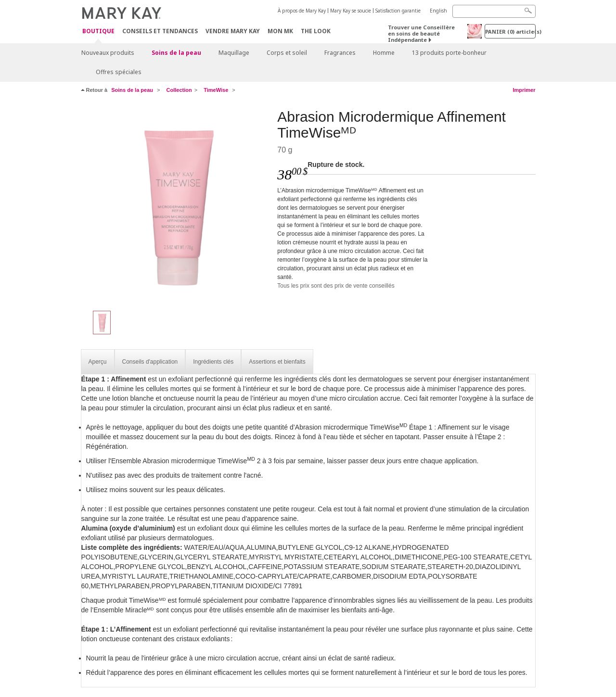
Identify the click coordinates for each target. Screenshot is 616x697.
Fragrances (340, 53)
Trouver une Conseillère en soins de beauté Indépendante (421, 33)
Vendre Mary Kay (233, 31)
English (438, 11)
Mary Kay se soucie (351, 11)
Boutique (98, 32)
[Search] (494, 11)
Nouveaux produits (108, 53)
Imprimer (524, 90)
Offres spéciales (119, 72)
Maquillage (234, 53)
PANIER (510, 32)
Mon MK (280, 31)
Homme (384, 53)
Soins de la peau (176, 53)
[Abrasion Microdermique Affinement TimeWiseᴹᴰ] (176, 205)
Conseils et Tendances (160, 31)
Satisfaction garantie (398, 11)
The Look (316, 31)
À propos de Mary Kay (302, 11)
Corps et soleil (287, 53)
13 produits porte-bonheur (449, 53)
